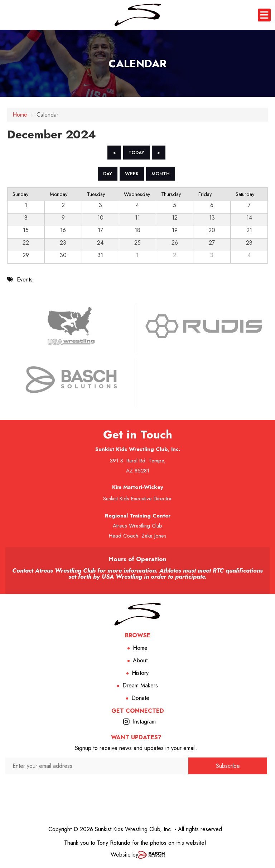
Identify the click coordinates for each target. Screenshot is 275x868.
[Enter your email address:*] (97, 766)
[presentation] (97, 788)
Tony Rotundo (114, 843)
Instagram (144, 722)
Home (20, 115)
